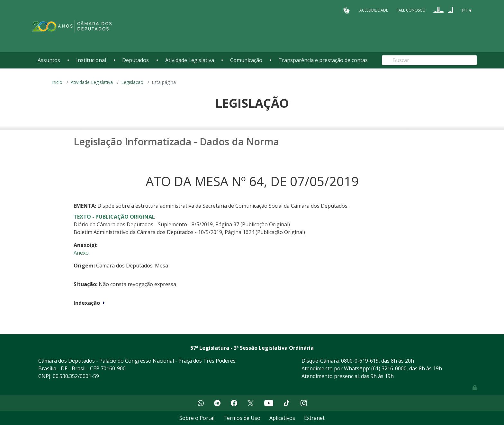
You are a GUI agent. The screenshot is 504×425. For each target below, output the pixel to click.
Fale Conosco (411, 10)
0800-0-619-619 (360, 361)
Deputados (135, 60)
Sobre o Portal (197, 418)
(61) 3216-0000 (389, 368)
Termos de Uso (242, 418)
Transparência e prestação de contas (323, 60)
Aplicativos (282, 418)
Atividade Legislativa (190, 60)
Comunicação (246, 60)
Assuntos (49, 60)
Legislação (132, 82)
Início (57, 82)
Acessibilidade (374, 10)
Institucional (91, 60)
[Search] (429, 60)
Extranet (314, 418)
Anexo (81, 253)
